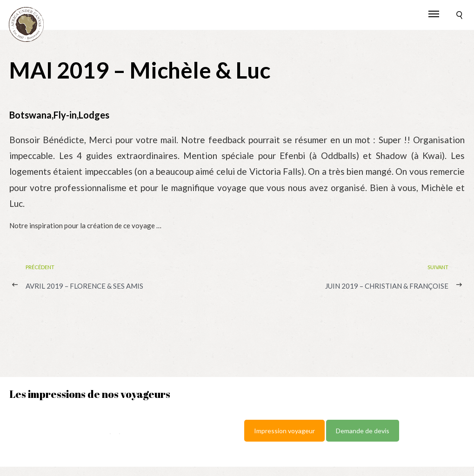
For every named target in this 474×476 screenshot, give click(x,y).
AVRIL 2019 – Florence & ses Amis (84, 286)
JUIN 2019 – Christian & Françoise (387, 286)
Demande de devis (363, 431)
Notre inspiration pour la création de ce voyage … (85, 225)
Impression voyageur (284, 431)
